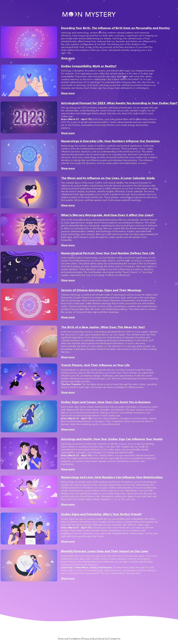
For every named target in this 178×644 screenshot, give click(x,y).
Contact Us (115, 639)
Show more (68, 58)
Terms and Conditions (69, 639)
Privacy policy (89, 639)
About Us (102, 639)
